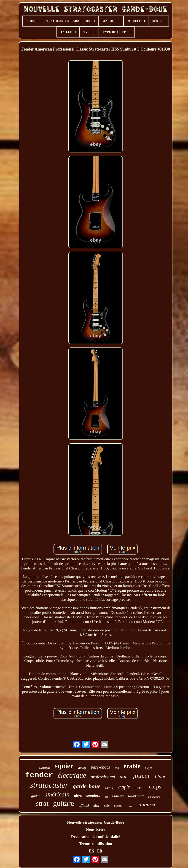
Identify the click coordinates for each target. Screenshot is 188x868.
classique (45, 768)
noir (124, 776)
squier (64, 766)
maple (124, 787)
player (149, 768)
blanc (160, 776)
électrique (72, 775)
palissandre (154, 797)
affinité (84, 806)
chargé (118, 796)
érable (132, 766)
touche (139, 788)
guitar (36, 796)
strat (42, 803)
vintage (82, 768)
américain (57, 794)
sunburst (146, 804)
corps (155, 787)
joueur (142, 776)
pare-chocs (100, 767)
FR (100, 851)
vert (130, 806)
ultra (78, 796)
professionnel (103, 777)
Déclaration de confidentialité (96, 837)
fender (39, 775)
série (109, 787)
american (136, 796)
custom (119, 806)
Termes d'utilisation (96, 844)
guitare (64, 803)
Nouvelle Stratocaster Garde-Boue (96, 822)
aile (107, 805)
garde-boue (87, 786)
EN (91, 851)
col (106, 797)
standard (93, 796)
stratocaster (49, 785)
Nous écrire (95, 829)
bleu (96, 806)
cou (117, 768)
